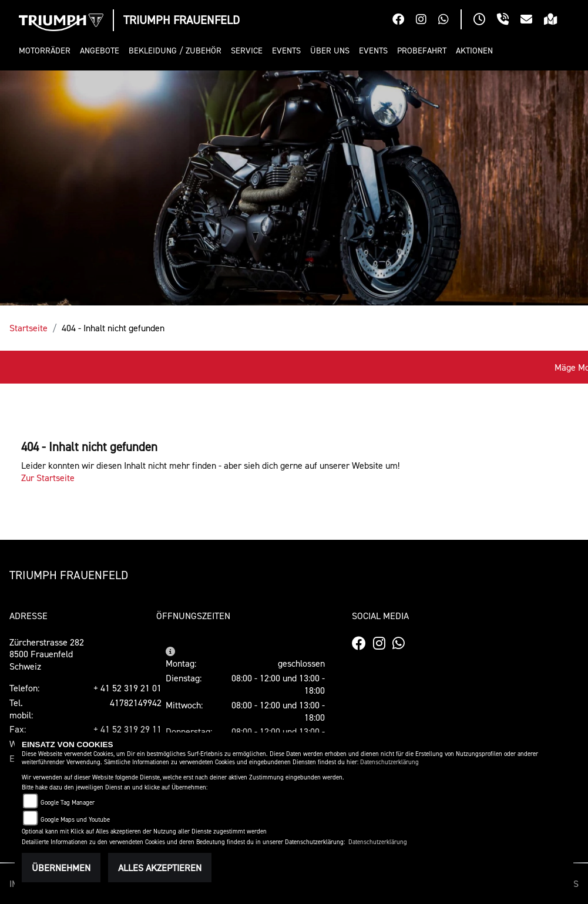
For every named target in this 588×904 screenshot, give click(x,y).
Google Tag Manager (68, 803)
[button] (47, 51)
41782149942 (136, 703)
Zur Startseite (48, 478)
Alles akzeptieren (160, 868)
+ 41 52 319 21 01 (127, 688)
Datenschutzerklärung (389, 762)
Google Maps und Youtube (75, 820)
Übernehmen (61, 868)
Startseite (28, 328)
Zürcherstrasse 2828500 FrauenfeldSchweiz (47, 654)
